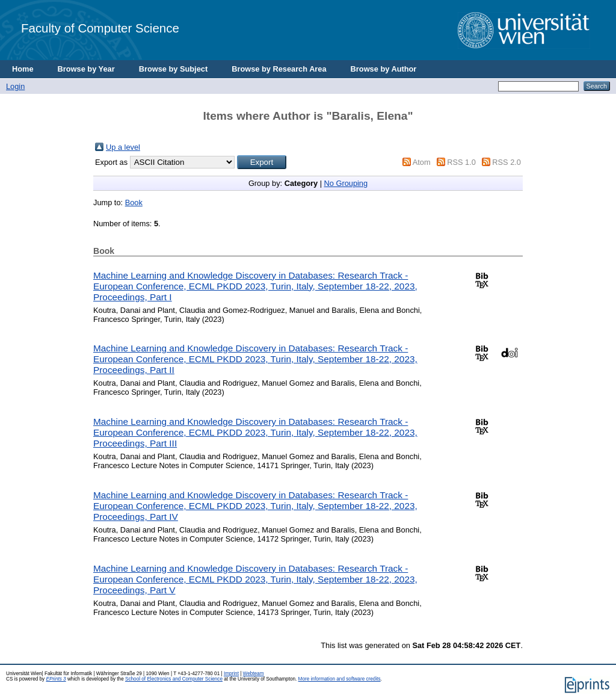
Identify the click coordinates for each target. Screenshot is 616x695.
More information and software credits (340, 679)
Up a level (123, 147)
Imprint (231, 674)
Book (134, 202)
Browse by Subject (174, 69)
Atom (422, 162)
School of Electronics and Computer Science (174, 679)
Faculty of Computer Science (100, 28)
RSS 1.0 (461, 162)
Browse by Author (384, 69)
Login (15, 86)
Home (23, 69)
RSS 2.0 (507, 162)
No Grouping (346, 183)
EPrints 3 (56, 679)
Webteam (254, 674)
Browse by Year (86, 69)
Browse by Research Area (279, 69)
